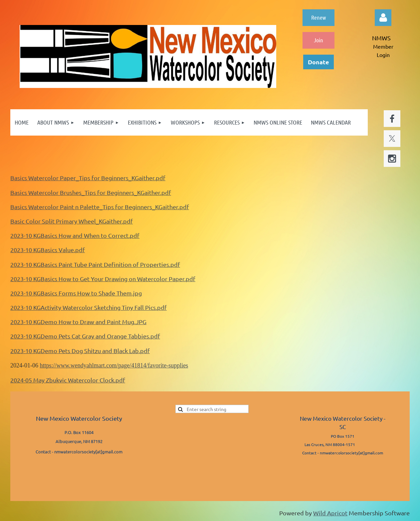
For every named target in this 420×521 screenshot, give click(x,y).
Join (318, 40)
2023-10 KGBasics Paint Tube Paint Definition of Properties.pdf (95, 264)
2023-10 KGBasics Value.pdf (48, 250)
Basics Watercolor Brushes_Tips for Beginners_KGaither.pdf (91, 192)
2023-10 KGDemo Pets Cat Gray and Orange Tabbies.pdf (85, 336)
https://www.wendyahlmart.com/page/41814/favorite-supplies (114, 365)
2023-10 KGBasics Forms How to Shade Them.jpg (76, 293)
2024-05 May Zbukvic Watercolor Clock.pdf (68, 380)
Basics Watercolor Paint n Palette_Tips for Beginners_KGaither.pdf (100, 207)
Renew (318, 17)
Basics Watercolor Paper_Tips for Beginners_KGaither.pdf (88, 178)
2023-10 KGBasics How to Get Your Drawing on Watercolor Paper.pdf (103, 279)
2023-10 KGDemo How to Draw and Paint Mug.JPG (78, 322)
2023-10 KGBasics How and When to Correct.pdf (75, 235)
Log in (383, 18)
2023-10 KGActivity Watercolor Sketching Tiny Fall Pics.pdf (89, 307)
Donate (318, 62)
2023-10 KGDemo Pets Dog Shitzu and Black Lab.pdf (80, 351)
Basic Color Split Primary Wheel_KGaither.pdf (72, 221)
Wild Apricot (330, 513)
